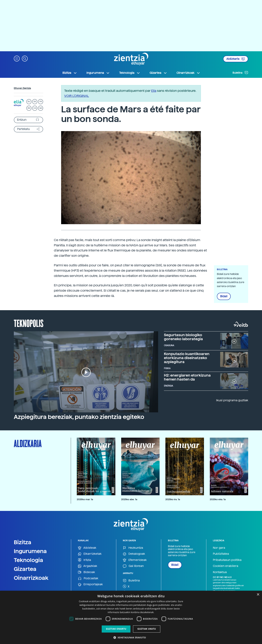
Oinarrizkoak (31, 578)
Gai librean (133, 566)
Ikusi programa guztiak (232, 400)
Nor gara (219, 548)
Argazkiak (88, 566)
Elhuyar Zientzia (22, 88)
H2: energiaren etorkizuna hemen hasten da (187, 377)
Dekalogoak (134, 554)
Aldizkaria (236, 59)
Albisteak (87, 548)
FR (41, 102)
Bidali (224, 296)
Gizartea (25, 569)
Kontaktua (220, 572)
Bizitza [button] (70, 73)
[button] (17, 58)
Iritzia (84, 560)
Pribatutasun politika (227, 560)
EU (29, 102)
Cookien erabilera (226, 566)
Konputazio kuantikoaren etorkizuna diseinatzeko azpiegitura (187, 358)
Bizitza (23, 542)
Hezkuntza (133, 548)
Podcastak (88, 578)
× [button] (258, 595)
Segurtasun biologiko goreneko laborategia (183, 337)
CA (35, 108)
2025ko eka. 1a (218, 499)
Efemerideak (135, 560)
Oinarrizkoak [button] (188, 73)
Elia (154, 91)
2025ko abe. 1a (129, 499)
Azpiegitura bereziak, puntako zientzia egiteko (79, 417)
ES (35, 102)
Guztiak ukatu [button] (147, 629)
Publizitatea (221, 554)
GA (41, 108)
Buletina (240, 73)
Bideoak (86, 572)
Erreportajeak (90, 584)
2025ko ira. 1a (173, 499)
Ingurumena (30, 551)
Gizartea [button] (158, 73)
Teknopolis (29, 323)
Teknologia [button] (130, 73)
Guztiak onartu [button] (116, 629)
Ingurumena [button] (98, 73)
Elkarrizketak (90, 554)
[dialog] (131, 617)
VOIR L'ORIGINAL (77, 96)
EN (29, 108)
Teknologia (28, 560)
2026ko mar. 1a (85, 499)
